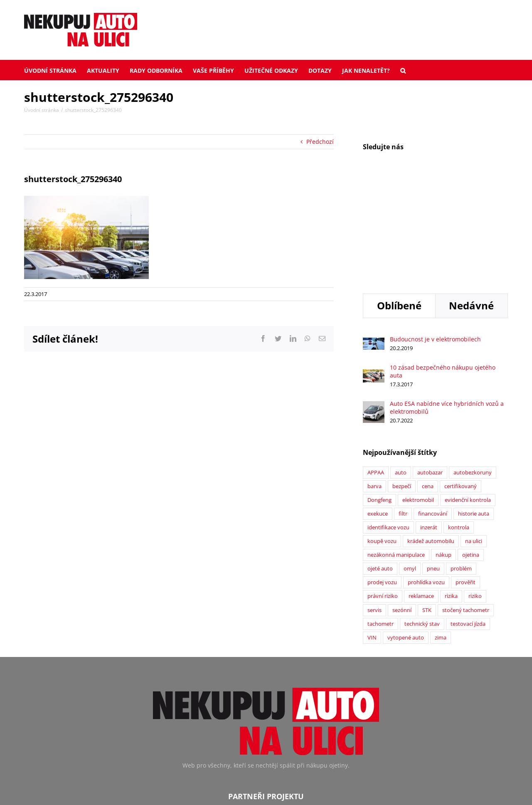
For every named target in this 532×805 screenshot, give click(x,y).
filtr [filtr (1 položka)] (403, 408)
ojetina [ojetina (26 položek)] (471, 449)
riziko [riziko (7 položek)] (475, 490)
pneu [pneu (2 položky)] (433, 463)
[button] (403, 70)
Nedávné (471, 200)
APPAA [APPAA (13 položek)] (376, 367)
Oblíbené (399, 200)
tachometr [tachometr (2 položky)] (381, 518)
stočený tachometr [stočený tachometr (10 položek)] (466, 505)
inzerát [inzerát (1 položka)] (429, 422)
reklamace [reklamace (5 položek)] (421, 490)
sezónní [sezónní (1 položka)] (402, 505)
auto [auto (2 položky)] (401, 367)
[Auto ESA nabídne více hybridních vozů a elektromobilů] (374, 300)
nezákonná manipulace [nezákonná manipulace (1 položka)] (396, 449)
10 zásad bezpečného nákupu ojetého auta (443, 266)
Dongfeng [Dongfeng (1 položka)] (379, 394)
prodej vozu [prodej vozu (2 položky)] (382, 477)
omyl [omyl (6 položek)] (410, 463)
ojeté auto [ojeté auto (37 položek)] (380, 463)
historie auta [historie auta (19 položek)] (474, 408)
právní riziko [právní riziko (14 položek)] (383, 490)
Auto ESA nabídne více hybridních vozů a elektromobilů (447, 302)
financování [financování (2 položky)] (433, 408)
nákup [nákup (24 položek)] (443, 449)
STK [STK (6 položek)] (427, 505)
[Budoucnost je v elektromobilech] (374, 236)
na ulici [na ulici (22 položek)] (474, 436)
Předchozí (320, 142)
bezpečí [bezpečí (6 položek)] (402, 381)
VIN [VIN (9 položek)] (372, 532)
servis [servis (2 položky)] (374, 505)
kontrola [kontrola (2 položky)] (459, 422)
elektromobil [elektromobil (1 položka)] (418, 394)
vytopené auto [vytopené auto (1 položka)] (406, 532)
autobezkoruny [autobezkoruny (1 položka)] (473, 367)
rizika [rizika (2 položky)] (451, 490)
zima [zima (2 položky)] (441, 532)
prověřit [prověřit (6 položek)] (465, 477)
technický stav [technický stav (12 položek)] (422, 518)
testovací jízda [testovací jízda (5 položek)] (468, 518)
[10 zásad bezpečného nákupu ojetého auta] (374, 268)
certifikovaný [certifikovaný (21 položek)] (461, 381)
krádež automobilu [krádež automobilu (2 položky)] (431, 436)
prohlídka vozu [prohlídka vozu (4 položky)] (426, 477)
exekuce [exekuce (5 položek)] (378, 408)
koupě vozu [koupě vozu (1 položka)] (382, 436)
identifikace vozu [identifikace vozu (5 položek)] (388, 422)
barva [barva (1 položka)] (374, 381)
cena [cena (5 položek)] (428, 381)
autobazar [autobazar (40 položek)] (430, 367)
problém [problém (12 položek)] (461, 463)
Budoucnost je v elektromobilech (435, 233)
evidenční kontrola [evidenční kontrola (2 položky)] (468, 394)
